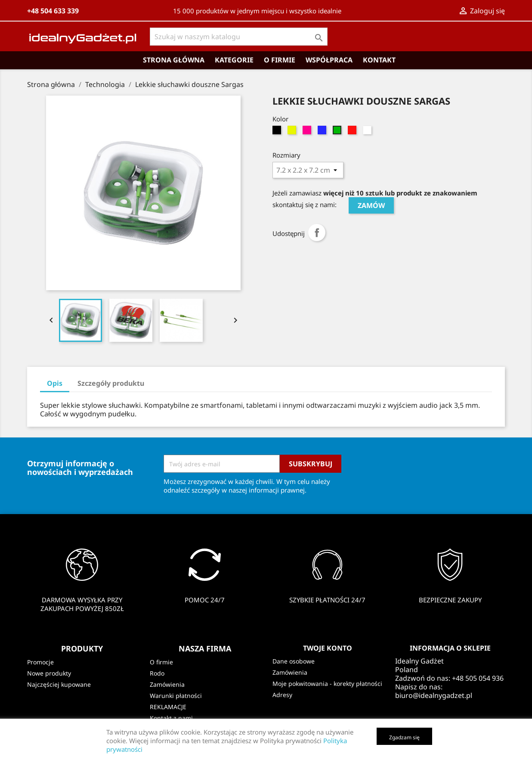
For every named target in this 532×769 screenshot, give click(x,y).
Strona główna (174, 60)
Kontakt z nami (171, 718)
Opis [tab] (55, 383)
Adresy (282, 695)
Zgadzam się (404, 737)
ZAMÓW (371, 205)
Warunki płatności (176, 696)
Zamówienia (167, 684)
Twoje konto (328, 648)
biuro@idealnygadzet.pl (434, 695)
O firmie (280, 60)
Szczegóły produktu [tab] (111, 383)
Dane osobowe (294, 661)
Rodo (157, 673)
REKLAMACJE (168, 707)
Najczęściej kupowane (59, 684)
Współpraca (329, 60)
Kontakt (379, 60)
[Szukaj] (239, 37)
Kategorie (234, 60)
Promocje (40, 662)
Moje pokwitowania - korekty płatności (327, 684)
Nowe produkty (49, 673)
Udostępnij (317, 233)
